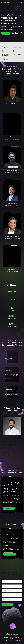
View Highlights (10, 554)
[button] (4, 455)
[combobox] (4, 600)
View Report (9, 508)
